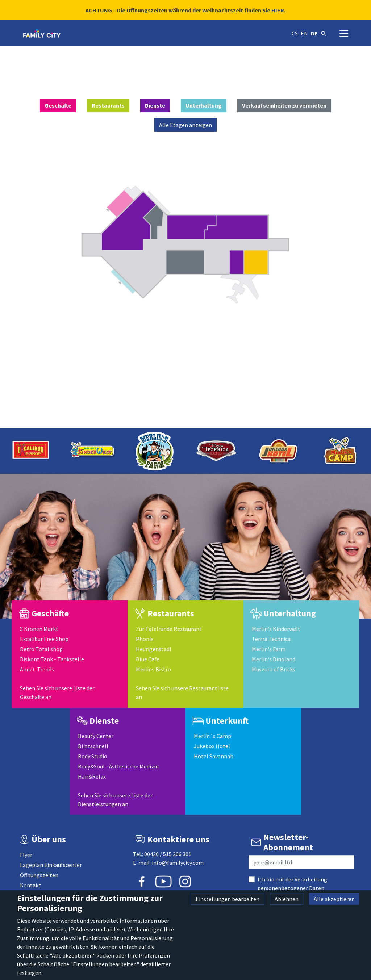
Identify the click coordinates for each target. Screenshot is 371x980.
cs (295, 33)
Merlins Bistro (153, 669)
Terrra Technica (271, 639)
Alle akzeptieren (334, 899)
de (314, 33)
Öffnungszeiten (39, 875)
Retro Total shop (41, 649)
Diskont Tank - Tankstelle (52, 659)
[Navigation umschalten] (344, 33)
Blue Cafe (148, 659)
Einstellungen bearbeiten (228, 899)
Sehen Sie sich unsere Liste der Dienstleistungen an (115, 800)
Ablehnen (287, 899)
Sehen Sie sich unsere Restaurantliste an (182, 692)
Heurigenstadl (154, 649)
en (304, 33)
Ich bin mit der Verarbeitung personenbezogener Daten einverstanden (292, 888)
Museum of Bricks (274, 669)
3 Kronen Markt (39, 629)
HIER (278, 10)
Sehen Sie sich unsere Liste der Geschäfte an (57, 692)
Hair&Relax (92, 776)
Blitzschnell (93, 746)
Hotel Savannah (214, 756)
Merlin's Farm (269, 649)
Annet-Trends (37, 669)
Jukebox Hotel (212, 746)
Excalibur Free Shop (44, 639)
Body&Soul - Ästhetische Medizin (118, 766)
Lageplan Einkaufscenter (51, 865)
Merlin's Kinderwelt (276, 629)
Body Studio (93, 756)
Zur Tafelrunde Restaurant (169, 629)
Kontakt (30, 885)
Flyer (26, 855)
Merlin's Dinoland (274, 659)
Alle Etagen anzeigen (185, 125)
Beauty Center (96, 736)
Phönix (145, 639)
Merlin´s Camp (212, 736)
